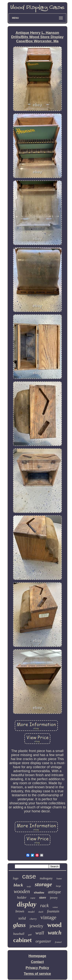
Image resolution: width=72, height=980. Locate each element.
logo (16, 878)
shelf (41, 912)
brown (20, 911)
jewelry (36, 926)
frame (59, 879)
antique (55, 892)
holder (22, 897)
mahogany (46, 878)
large (58, 886)
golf (30, 935)
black (18, 885)
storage (43, 884)
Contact (37, 962)
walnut (55, 907)
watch (55, 933)
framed (58, 942)
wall (40, 933)
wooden (22, 891)
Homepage (37, 956)
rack (44, 905)
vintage (48, 917)
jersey (54, 898)
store (43, 898)
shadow (39, 893)
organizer (43, 941)
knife (29, 886)
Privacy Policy (37, 968)
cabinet (22, 940)
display (27, 904)
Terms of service (37, 974)
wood (54, 925)
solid (22, 918)
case (29, 876)
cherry (33, 919)
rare (33, 898)
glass (19, 925)
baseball (19, 934)
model (31, 912)
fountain (53, 911)
